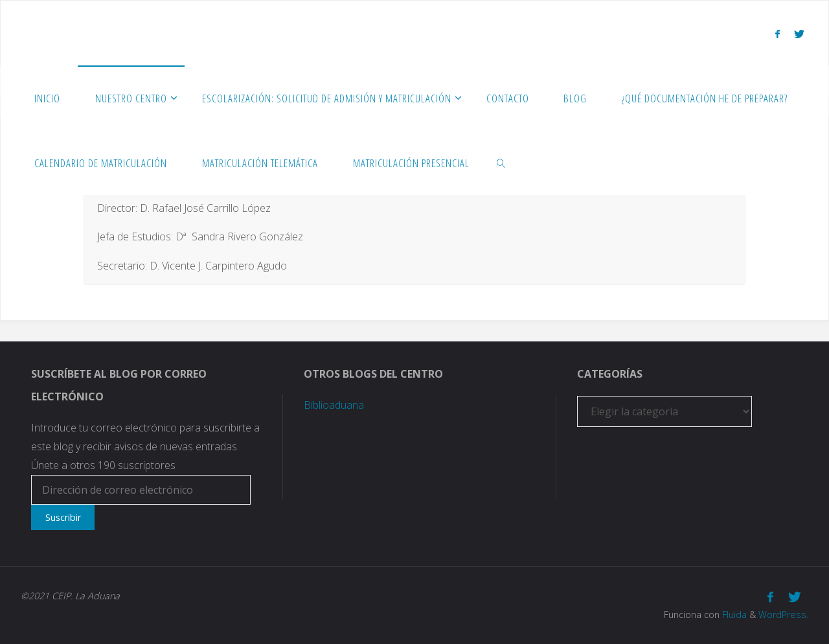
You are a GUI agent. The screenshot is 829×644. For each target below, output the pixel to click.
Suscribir (63, 517)
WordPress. (783, 615)
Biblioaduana (334, 405)
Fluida (733, 615)
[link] (501, 163)
